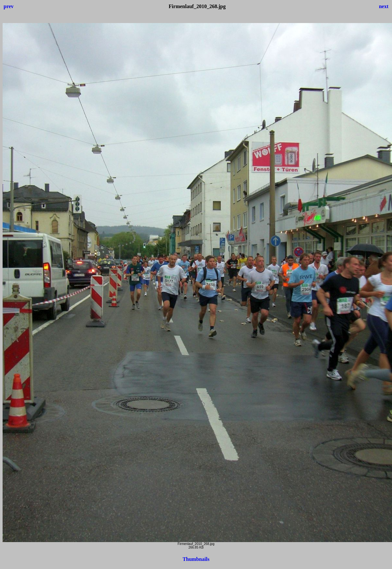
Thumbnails (196, 559)
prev (9, 6)
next (384, 6)
